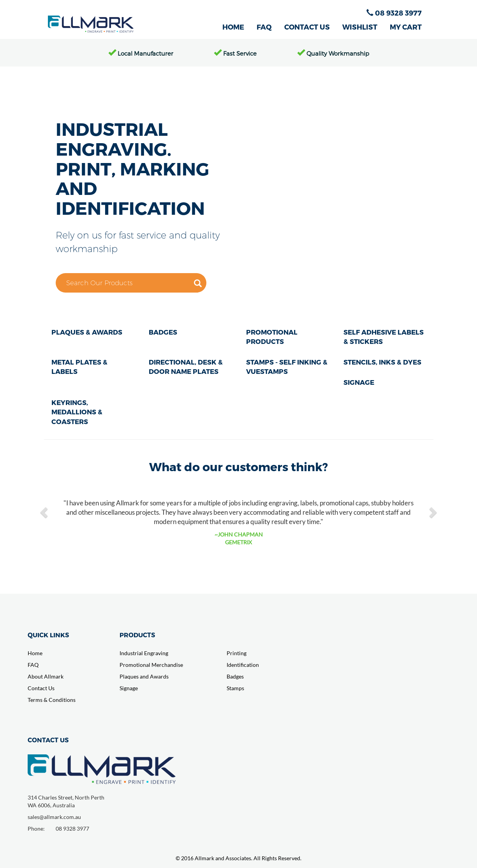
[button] (45, 512)
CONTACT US (307, 27)
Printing (237, 653)
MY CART (406, 27)
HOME (233, 27)
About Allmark (46, 676)
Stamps (235, 688)
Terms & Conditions (52, 700)
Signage (129, 688)
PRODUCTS (137, 635)
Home (35, 653)
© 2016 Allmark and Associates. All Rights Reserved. (238, 858)
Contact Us (41, 688)
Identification (243, 665)
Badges (235, 676)
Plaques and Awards (144, 676)
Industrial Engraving (144, 653)
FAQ (264, 27)
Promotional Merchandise (151, 665)
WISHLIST (360, 27)
